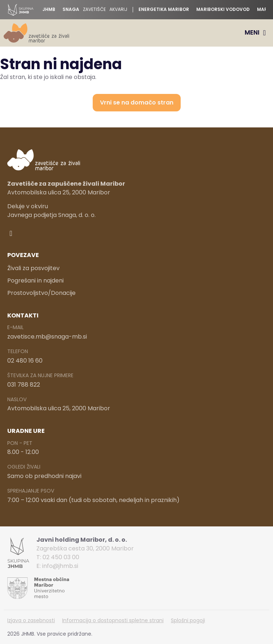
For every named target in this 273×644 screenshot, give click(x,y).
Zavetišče (94, 9)
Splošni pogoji (188, 621)
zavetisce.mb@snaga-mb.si (47, 337)
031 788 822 (24, 385)
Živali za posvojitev (33, 268)
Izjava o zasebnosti (31, 621)
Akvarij (118, 9)
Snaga (71, 9)
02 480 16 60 (25, 361)
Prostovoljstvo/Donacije (41, 293)
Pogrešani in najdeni (35, 280)
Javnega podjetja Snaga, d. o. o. (51, 215)
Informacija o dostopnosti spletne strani (113, 621)
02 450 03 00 (61, 557)
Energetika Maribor (164, 9)
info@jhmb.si (60, 566)
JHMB (49, 9)
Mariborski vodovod (223, 9)
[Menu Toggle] (255, 33)
